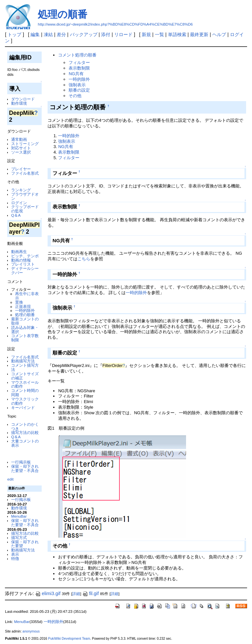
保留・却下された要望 (25, 544)
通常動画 (19, 139)
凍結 (48, 34)
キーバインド (23, 408)
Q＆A (16, 215)
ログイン (19, 203)
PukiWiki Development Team (69, 639)
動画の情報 (21, 260)
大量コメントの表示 (25, 443)
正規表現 (23, 306)
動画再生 (19, 252)
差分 (61, 34)
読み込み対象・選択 (25, 330)
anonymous (31, 631)
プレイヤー (21, 169)
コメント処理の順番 (77, 55)
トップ (14, 34)
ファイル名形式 (25, 173)
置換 (19, 302)
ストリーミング (25, 144)
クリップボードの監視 (25, 209)
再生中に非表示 (27, 296)
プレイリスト (23, 264)
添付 (106, 34)
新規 (146, 34)
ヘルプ (219, 34)
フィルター (79, 63)
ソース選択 (21, 152)
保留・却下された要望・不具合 (25, 468)
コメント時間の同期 (25, 393)
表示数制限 (79, 68)
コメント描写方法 (25, 367)
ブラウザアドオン (25, 196)
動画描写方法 (23, 361)
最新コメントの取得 (25, 321)
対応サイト (21, 148)
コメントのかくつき (25, 426)
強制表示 (77, 85)
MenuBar (19, 516)
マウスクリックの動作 (25, 401)
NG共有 (76, 74)
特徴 (15, 558)
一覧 (159, 34)
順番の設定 (79, 90)
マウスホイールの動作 (25, 384)
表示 (15, 554)
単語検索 (177, 34)
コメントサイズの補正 (25, 376)
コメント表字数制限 (25, 338)
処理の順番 (63, 14)
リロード (123, 34)
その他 (75, 96)
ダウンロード (23, 99)
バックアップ (84, 34)
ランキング (21, 190)
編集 (35, 34)
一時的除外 (25, 310)
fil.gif (91, 593)
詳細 (76, 594)
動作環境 (19, 103)
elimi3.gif (48, 593)
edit (10, 479)
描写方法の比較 (25, 432)
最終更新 (199, 34)
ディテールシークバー (25, 270)
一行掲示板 (21, 462)
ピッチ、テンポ (25, 256)
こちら (84, 259)
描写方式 (19, 537)
